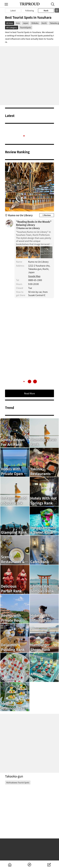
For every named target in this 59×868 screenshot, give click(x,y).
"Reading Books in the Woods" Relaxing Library (34, 225)
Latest (13, 10)
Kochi (44, 23)
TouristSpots (25, 27)
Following (29, 10)
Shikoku (35, 23)
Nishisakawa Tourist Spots (18, 782)
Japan (25, 23)
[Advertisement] (29, 76)
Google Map (34, 276)
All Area (10, 23)
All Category (12, 27)
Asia (18, 23)
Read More (29, 393)
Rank (46, 10)
